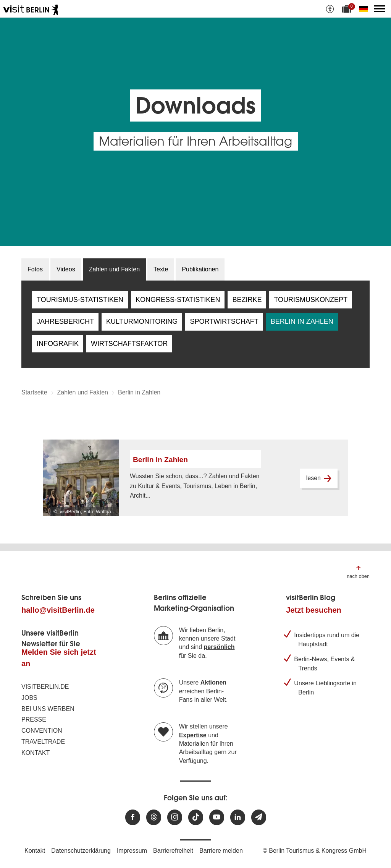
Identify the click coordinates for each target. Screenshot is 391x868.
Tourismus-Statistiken (80, 300)
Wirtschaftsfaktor (129, 344)
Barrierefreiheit (173, 851)
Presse (34, 720)
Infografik (58, 344)
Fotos (35, 269)
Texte (161, 269)
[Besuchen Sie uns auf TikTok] (196, 817)
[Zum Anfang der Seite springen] (358, 572)
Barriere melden (221, 851)
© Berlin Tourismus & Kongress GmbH (315, 851)
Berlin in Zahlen (302, 321)
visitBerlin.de (45, 687)
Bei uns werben (48, 709)
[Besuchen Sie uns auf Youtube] (217, 817)
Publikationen (200, 269)
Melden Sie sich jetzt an (59, 658)
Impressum (132, 851)
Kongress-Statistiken (178, 300)
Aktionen (213, 682)
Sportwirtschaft (224, 321)
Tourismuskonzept (311, 300)
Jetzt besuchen (313, 610)
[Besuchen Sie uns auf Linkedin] (238, 817)
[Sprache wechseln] (365, 9)
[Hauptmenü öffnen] (380, 9)
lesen (319, 478)
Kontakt (36, 753)
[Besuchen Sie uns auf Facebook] (133, 817)
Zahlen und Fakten (114, 269)
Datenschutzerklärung (81, 851)
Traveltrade (43, 742)
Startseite (34, 392)
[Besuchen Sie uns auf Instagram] (175, 817)
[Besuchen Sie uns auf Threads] (154, 817)
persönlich (219, 647)
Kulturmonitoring (142, 321)
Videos (66, 269)
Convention (42, 731)
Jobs (29, 698)
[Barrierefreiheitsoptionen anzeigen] (330, 9)
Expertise (193, 735)
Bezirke (247, 300)
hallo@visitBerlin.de (58, 610)
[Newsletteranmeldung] (259, 817)
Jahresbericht (65, 321)
